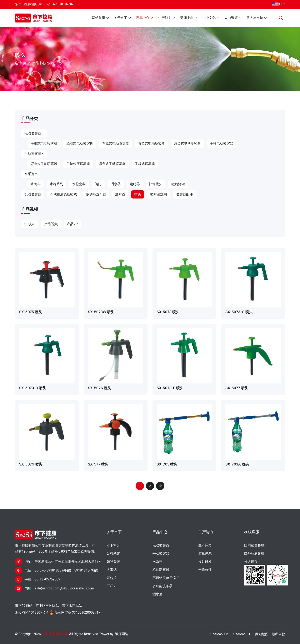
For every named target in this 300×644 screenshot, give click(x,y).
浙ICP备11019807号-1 (32, 612)
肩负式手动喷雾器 (112, 164)
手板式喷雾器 (145, 164)
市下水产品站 (72, 606)
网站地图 (262, 634)
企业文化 (209, 18)
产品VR (72, 224)
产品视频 (51, 224)
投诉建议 (251, 562)
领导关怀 (113, 562)
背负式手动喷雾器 (44, 164)
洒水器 (116, 184)
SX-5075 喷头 (31, 312)
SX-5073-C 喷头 (239, 312)
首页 (21, 63)
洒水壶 (120, 194)
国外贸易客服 (254, 553)
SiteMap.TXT (243, 634)
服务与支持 (255, 18)
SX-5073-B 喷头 (170, 388)
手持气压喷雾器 (78, 164)
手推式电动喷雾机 (44, 143)
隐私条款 (278, 634)
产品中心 (143, 18)
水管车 (36, 184)
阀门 (98, 184)
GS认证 (30, 224)
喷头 (54, 63)
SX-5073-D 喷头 (33, 388)
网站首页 (99, 18)
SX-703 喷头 (167, 464)
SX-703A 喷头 (237, 464)
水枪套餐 (79, 184)
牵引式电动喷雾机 (80, 143)
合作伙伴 (205, 570)
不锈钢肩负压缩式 (64, 194)
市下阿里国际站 (47, 606)
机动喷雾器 (33, 194)
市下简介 (113, 545)
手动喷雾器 (33, 154)
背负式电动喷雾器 (151, 143)
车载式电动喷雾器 (116, 143)
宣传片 (112, 578)
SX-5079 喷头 (31, 464)
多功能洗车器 (96, 194)
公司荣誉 (113, 553)
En (277, 4)
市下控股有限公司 (55, 634)
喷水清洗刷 (159, 194)
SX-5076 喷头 (99, 388)
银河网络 (122, 634)
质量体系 (205, 553)
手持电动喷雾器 (221, 143)
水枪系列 (56, 184)
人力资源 (231, 18)
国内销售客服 (254, 545)
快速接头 (156, 184)
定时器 (135, 184)
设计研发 (205, 562)
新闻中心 (187, 18)
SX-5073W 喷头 (101, 312)
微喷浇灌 (178, 184)
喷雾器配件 (184, 194)
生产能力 (165, 18)
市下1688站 (24, 606)
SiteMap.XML (220, 634)
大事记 (112, 570)
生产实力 (205, 545)
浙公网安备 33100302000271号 (78, 612)
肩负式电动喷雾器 (187, 143)
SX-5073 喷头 (168, 312)
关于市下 (121, 18)
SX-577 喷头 (98, 464)
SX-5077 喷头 (237, 388)
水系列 (29, 174)
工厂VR (112, 586)
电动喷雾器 (33, 133)
